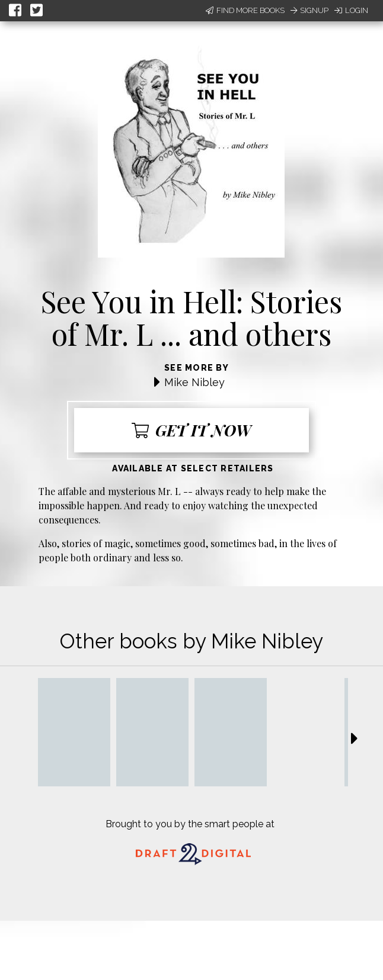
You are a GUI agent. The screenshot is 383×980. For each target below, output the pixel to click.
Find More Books (245, 10)
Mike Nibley (194, 382)
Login (351, 10)
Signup (309, 10)
